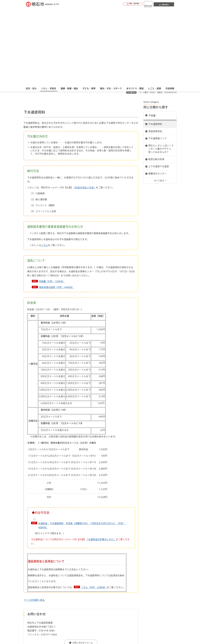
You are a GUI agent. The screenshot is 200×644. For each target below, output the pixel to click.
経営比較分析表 (156, 85)
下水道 (152, 41)
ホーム (26, 584)
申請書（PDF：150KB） (52, 207)
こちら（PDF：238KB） (94, 513)
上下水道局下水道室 (159, 92)
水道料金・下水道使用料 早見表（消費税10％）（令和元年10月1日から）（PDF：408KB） (82, 451)
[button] (123, 4)
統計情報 (108, 631)
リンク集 (141, 592)
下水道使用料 (155, 49)
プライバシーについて (116, 592)
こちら (44, 171)
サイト (159, 592)
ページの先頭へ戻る (34, 525)
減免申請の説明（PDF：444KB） (56, 213)
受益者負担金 (155, 57)
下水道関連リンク (157, 64)
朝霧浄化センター (157, 99)
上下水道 (49, 584)
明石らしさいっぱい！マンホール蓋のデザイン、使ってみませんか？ (161, 74)
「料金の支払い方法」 (84, 113)
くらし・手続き (37, 584)
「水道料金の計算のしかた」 (101, 465)
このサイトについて (44, 592)
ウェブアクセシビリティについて (80, 592)
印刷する (132, 18)
